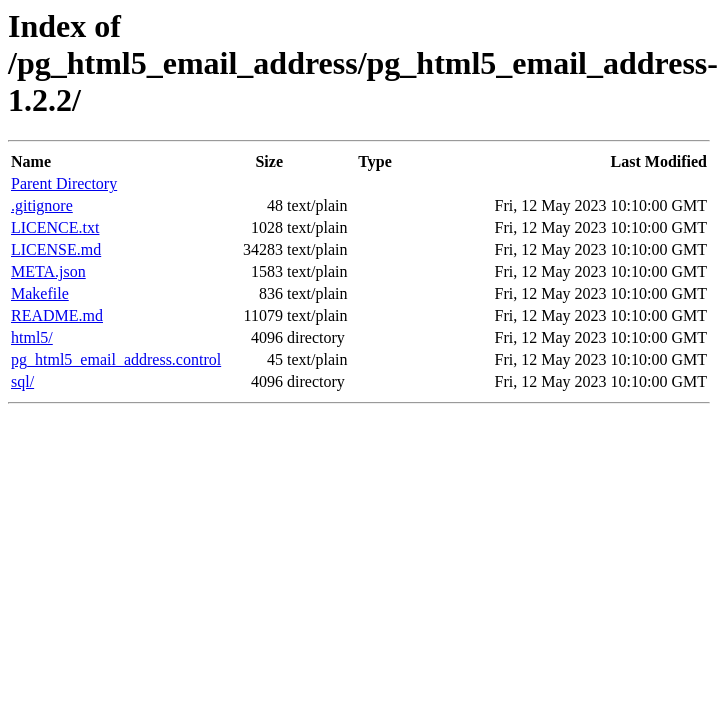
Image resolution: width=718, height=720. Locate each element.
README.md (57, 315)
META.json (48, 271)
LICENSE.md (56, 249)
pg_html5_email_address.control (116, 359)
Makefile (40, 293)
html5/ (32, 337)
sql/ (22, 381)
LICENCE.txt (55, 227)
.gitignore (42, 205)
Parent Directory (64, 183)
